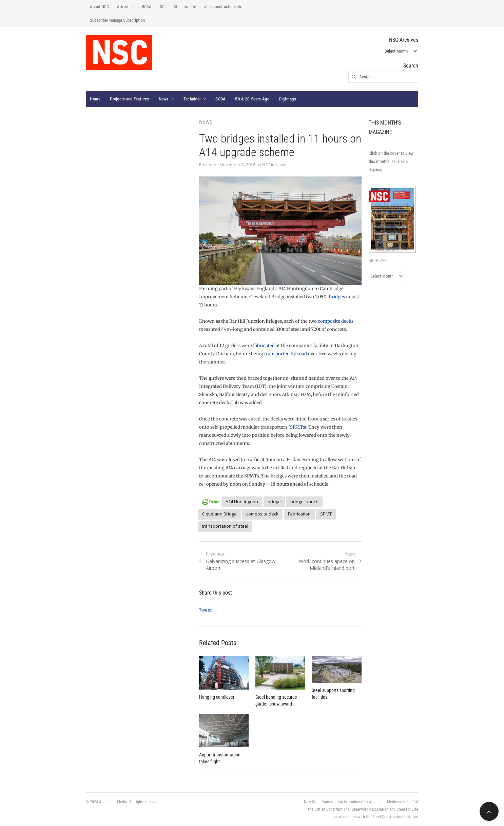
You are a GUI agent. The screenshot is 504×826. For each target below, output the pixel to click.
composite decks (336, 321)
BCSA (147, 7)
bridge (274, 502)
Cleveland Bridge (219, 514)
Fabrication (299, 514)
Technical (192, 99)
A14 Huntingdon (242, 502)
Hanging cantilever (217, 697)
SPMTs (297, 427)
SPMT (326, 514)
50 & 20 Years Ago (252, 99)
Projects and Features (129, 99)
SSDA (220, 99)
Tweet (205, 610)
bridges (337, 297)
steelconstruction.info (223, 7)
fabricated (264, 346)
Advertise (125, 7)
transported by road (286, 354)
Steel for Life (185, 7)
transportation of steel (225, 526)
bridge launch (304, 502)
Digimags (288, 99)
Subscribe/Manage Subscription (117, 20)
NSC (266, 165)
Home (95, 99)
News (164, 99)
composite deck (262, 514)
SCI (163, 7)
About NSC (99, 7)
